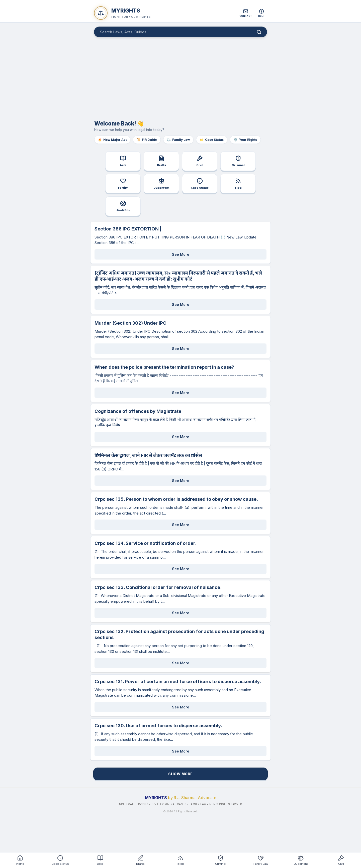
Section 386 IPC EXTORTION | (128, 229)
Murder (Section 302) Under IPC (130, 323)
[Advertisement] (180, 76)
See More (181, 254)
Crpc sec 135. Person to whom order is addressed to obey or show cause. (176, 499)
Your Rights (245, 140)
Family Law (178, 140)
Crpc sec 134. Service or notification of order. (146, 543)
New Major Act (112, 140)
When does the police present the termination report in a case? (164, 367)
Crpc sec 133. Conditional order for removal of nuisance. (158, 587)
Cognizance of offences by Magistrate (138, 411)
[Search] (259, 32)
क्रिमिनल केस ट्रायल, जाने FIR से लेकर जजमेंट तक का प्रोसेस (148, 455)
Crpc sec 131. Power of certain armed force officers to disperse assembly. (178, 681)
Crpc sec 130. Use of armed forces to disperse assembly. (158, 725)
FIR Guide (147, 140)
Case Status (212, 140)
